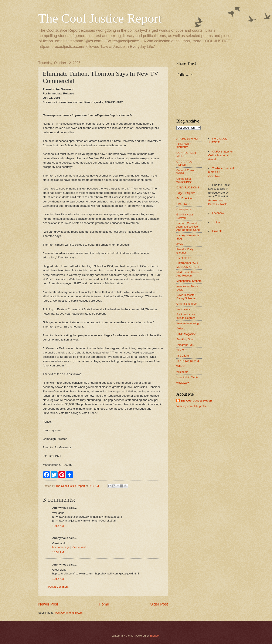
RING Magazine (186, 334)
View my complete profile (192, 406)
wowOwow (183, 383)
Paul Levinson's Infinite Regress (186, 316)
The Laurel (183, 356)
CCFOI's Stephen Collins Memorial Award (221, 155)
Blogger (155, 636)
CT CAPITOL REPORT (184, 163)
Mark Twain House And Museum (188, 274)
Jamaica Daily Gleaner (185, 251)
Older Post (159, 604)
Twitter (216, 222)
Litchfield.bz (184, 258)
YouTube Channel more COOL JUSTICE (221, 172)
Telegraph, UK (185, 345)
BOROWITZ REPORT (184, 146)
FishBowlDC (184, 204)
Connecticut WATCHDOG (184, 180)
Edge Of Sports (186, 193)
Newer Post (48, 604)
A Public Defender (187, 139)
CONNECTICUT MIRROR (186, 154)
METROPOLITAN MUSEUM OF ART (188, 265)
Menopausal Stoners (189, 281)
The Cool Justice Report (100, 18)
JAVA (180, 244)
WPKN (181, 366)
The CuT (182, 350)
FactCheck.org (185, 198)
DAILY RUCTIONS (188, 187)
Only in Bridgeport (187, 304)
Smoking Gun (185, 339)
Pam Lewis (183, 309)
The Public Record (188, 361)
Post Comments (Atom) (69, 613)
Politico (181, 328)
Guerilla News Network (185, 216)
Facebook (218, 213)
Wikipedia (182, 372)
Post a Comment (58, 587)
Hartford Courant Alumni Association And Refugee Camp (188, 227)
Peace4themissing (188, 323)
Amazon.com (216, 200)
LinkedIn (217, 231)
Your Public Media (187, 377)
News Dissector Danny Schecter (186, 296)
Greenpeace (184, 209)
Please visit (79, 547)
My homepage (61, 547)
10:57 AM (58, 526)
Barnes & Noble (218, 204)
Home (104, 604)
